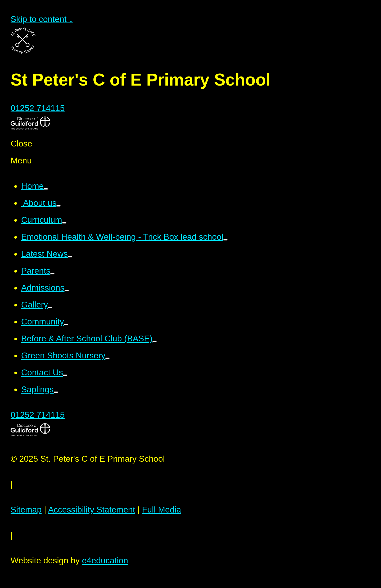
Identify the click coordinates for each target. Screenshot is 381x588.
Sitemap (26, 510)
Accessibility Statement (92, 510)
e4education (105, 560)
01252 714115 (38, 108)
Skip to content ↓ (42, 19)
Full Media (162, 510)
